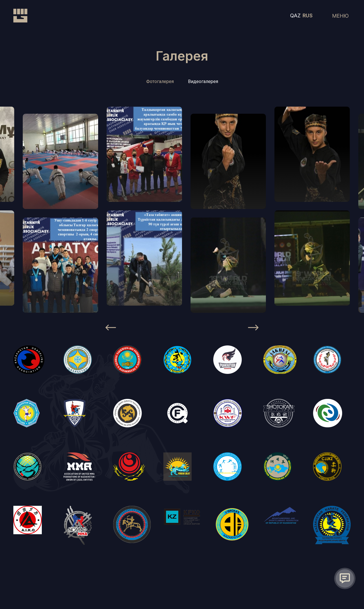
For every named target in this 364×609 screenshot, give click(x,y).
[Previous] (111, 329)
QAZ (295, 15)
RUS (308, 15)
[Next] (253, 329)
